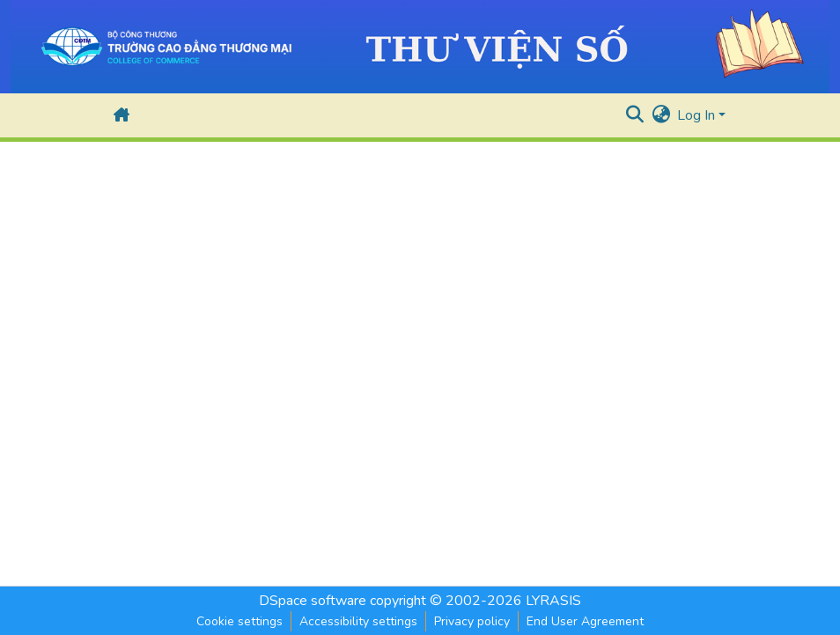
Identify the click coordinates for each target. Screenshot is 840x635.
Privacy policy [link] (472, 621)
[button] (122, 115)
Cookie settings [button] (239, 621)
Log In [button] (698, 115)
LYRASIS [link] (553, 601)
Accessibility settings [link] (358, 621)
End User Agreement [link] (585, 621)
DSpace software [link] (313, 601)
